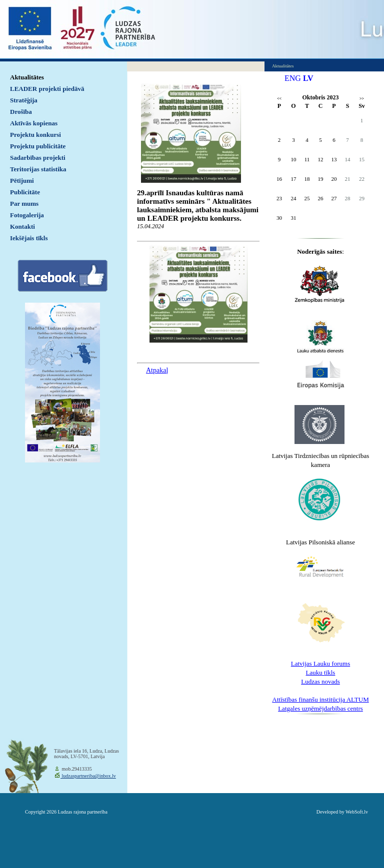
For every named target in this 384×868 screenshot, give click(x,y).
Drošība (21, 112)
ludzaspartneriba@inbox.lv (88, 776)
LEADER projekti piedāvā (47, 89)
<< (279, 99)
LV (308, 78)
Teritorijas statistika (38, 169)
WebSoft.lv (357, 812)
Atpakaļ (157, 370)
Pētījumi (22, 181)
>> (362, 99)
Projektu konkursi (35, 135)
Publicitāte (25, 192)
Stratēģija (24, 100)
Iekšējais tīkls (29, 238)
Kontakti (22, 226)
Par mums (24, 204)
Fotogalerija (27, 215)
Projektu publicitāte (38, 146)
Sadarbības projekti (38, 158)
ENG (293, 78)
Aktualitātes (27, 77)
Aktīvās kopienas (34, 123)
